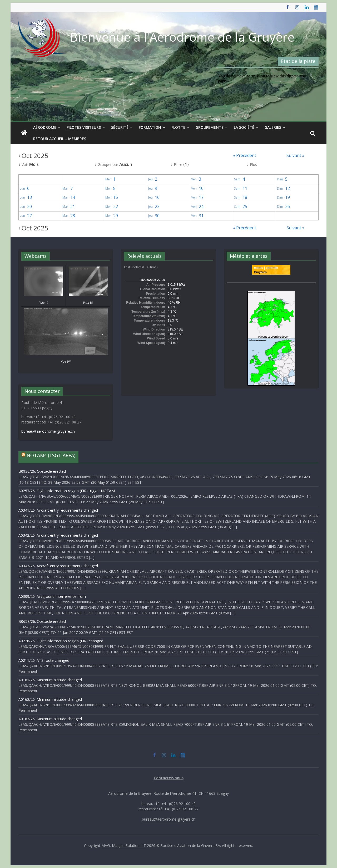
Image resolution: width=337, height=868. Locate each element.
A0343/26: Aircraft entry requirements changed (58, 566)
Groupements (210, 127)
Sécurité (120, 127)
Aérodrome (45, 127)
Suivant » (295, 155)
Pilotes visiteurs (84, 127)
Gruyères (260, 272)
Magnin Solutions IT (129, 845)
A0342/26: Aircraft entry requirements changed (58, 535)
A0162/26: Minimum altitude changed (50, 699)
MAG (106, 845)
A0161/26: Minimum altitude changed (50, 680)
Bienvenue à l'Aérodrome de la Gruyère (182, 37)
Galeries (273, 127)
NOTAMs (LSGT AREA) (51, 455)
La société (244, 127)
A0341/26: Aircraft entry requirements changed (58, 510)
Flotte (178, 127)
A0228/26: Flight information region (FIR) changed (61, 641)
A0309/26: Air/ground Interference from (52, 596)
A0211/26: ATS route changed (44, 660)
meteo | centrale (266, 268)
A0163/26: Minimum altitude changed (50, 719)
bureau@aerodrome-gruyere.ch (48, 431)
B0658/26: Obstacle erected (42, 621)
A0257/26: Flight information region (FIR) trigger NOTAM (67, 491)
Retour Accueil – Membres (60, 139)
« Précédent (245, 155)
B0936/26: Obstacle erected (42, 471)
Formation (150, 127)
